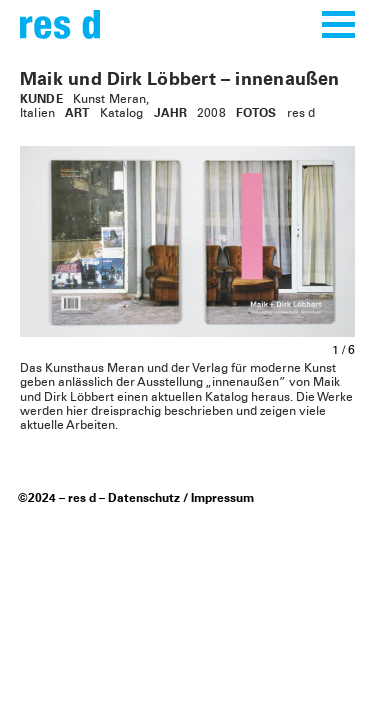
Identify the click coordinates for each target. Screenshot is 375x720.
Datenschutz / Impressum (181, 499)
